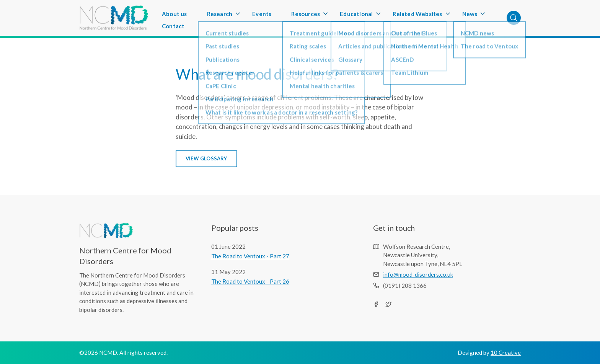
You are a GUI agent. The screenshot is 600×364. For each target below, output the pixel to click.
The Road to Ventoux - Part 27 (250, 256)
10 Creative (506, 353)
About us (174, 14)
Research (220, 16)
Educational (356, 16)
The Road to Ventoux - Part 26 (250, 281)
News (470, 16)
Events (262, 14)
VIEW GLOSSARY (206, 158)
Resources (306, 16)
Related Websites (417, 16)
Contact (173, 26)
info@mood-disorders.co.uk (418, 274)
